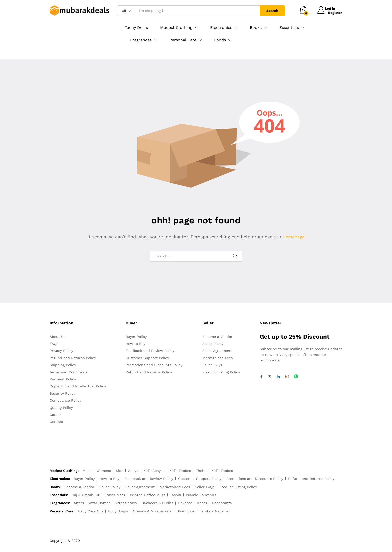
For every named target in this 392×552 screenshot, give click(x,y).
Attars (79, 503)
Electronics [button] (221, 28)
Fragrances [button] (141, 40)
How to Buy (136, 344)
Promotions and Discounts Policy (154, 365)
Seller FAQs (212, 365)
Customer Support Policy (147, 358)
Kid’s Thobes (180, 471)
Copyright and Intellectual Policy (78, 386)
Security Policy (62, 393)
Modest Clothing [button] (176, 28)
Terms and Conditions (68, 372)
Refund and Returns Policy (73, 358)
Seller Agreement (217, 351)
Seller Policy (213, 344)
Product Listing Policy (221, 372)
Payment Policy (63, 379)
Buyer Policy (136, 337)
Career (55, 415)
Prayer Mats (115, 495)
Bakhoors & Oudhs (157, 503)
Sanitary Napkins (214, 511)
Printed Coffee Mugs (148, 495)
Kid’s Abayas (154, 471)
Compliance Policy (65, 400)
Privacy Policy (61, 351)
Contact (57, 422)
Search (272, 11)
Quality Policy (61, 408)
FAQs (54, 344)
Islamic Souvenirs (201, 495)
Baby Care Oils (91, 511)
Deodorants (222, 503)
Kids (120, 471)
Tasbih (176, 495)
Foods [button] (220, 40)
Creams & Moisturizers (152, 511)
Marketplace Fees (218, 358)
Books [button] (256, 28)
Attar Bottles (100, 503)
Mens (87, 471)
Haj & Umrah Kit (86, 495)
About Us (58, 337)
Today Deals (136, 28)
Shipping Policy (63, 365)
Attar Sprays (126, 503)
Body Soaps (118, 511)
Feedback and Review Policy (150, 351)
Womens (104, 471)
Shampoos (186, 511)
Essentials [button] (289, 28)
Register (335, 13)
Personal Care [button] (183, 40)
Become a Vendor (217, 337)
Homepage (294, 237)
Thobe (201, 471)
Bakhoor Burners (193, 503)
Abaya (133, 471)
